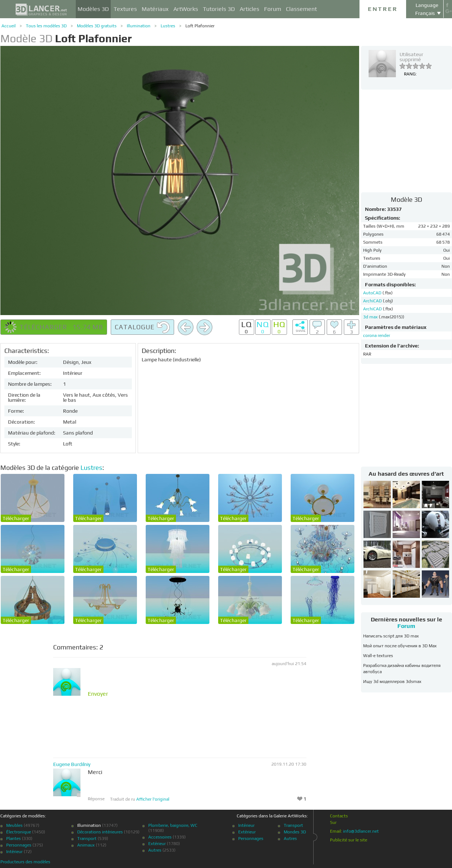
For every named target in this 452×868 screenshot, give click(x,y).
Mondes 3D (295, 832)
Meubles (14, 825)
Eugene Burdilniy (72, 764)
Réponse (96, 799)
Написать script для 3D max (391, 636)
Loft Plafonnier (200, 26)
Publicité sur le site (349, 840)
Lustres (168, 26)
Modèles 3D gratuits (97, 26)
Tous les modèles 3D (46, 26)
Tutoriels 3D (219, 9)
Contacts (339, 816)
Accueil (9, 26)
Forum (273, 9)
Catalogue (142, 327)
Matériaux (155, 9)
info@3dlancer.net (361, 831)
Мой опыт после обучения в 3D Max (400, 646)
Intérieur (14, 852)
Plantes (13, 838)
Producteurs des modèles (25, 862)
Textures (125, 9)
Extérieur (157, 844)
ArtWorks (186, 9)
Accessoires (160, 837)
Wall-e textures (378, 656)
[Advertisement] (406, 141)
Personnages (19, 845)
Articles (249, 9)
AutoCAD (373, 293)
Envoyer (98, 694)
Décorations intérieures (100, 832)
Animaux (86, 845)
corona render (377, 335)
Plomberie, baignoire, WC (173, 825)
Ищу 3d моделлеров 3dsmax (392, 682)
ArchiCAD (373, 301)
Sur (333, 822)
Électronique (19, 832)
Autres (155, 850)
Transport (87, 838)
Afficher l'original (153, 799)
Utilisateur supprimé (411, 57)
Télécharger (16, 518)
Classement (301, 9)
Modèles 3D (93, 9)
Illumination (139, 26)
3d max (371, 317)
